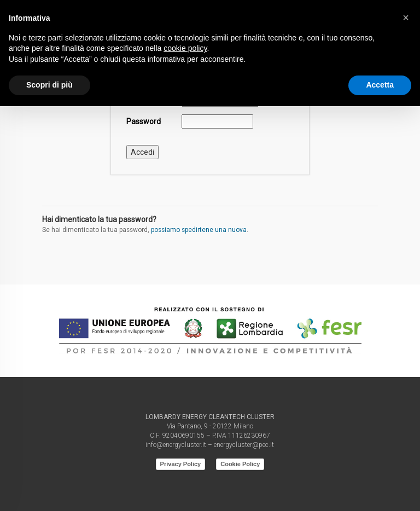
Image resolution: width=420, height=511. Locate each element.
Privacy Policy (181, 464)
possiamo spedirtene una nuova (199, 230)
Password (144, 121)
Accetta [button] (380, 85)
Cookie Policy (240, 464)
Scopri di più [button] (49, 85)
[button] (406, 18)
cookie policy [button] (185, 48)
